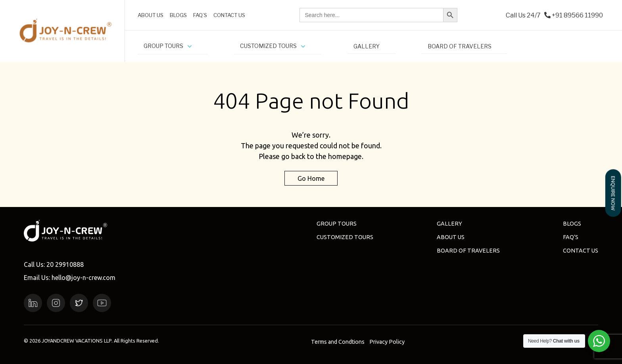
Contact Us (581, 251)
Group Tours (337, 224)
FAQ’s (571, 237)
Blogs (572, 224)
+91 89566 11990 (577, 15)
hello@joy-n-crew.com (84, 278)
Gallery (449, 224)
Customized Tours (345, 237)
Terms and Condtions (338, 342)
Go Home (311, 178)
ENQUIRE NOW (613, 193)
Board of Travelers (468, 251)
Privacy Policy (387, 342)
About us (451, 237)
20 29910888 (65, 264)
